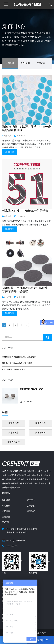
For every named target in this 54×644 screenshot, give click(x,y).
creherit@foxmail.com (16, 540)
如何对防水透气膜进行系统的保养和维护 (19, 357)
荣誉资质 (31, 511)
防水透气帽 (14, 423)
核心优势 (6, 506)
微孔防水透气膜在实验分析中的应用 (17, 363)
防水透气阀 (40, 433)
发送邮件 (41, 640)
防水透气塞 (14, 433)
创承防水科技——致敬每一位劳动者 (25, 211)
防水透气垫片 (14, 442)
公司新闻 (10, 63)
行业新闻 (25, 63)
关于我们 (31, 506)
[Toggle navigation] (6, 4)
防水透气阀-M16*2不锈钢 (32, 389)
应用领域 (6, 500)
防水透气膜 (40, 423)
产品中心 (31, 500)
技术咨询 (41, 63)
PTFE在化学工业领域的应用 (14, 369)
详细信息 (10, 152)
